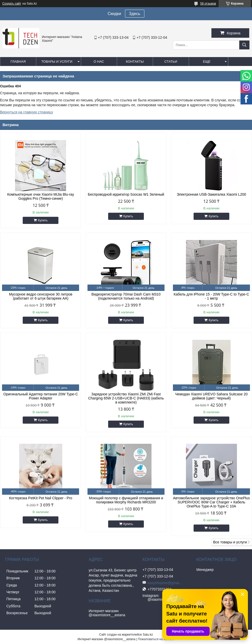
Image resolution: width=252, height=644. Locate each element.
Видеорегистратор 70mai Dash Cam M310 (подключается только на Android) (126, 296)
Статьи (171, 62)
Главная (18, 62)
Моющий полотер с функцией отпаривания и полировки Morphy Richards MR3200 (126, 500)
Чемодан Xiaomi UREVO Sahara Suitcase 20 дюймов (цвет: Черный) (211, 396)
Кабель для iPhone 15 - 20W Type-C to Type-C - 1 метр (211, 296)
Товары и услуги (57, 62)
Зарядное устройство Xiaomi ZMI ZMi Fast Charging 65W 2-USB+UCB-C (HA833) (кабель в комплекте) (126, 398)
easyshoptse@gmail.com (166, 583)
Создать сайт (12, 4)
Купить (43, 220)
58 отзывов (208, 4)
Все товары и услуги (230, 542)
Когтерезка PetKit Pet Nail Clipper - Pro (41, 498)
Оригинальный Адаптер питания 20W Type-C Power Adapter (41, 396)
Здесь (135, 14)
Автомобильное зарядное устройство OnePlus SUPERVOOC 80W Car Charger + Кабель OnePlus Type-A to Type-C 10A (211, 502)
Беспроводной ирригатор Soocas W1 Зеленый (126, 194)
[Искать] (244, 45)
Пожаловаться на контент (156, 639)
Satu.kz (148, 635)
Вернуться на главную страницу (27, 112)
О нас (99, 62)
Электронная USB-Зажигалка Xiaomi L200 (211, 194)
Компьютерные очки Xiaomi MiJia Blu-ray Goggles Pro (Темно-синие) (41, 196)
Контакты (135, 62)
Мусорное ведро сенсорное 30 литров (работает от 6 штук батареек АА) (41, 296)
